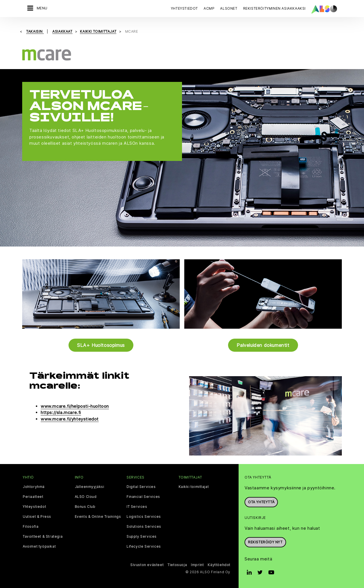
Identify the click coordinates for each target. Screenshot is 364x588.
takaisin (35, 31)
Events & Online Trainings (98, 517)
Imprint (197, 565)
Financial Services (143, 497)
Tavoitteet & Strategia (43, 537)
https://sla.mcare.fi (61, 412)
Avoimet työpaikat (39, 546)
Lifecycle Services (144, 546)
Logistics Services (144, 517)
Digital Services (141, 487)
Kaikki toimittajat (194, 487)
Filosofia (31, 527)
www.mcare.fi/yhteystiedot (70, 419)
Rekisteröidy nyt (265, 542)
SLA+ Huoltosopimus (101, 345)
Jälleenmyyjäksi (90, 487)
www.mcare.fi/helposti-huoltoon (75, 406)
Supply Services (142, 537)
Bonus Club (85, 507)
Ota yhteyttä (261, 502)
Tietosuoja (177, 565)
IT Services (137, 507)
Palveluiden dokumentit (263, 345)
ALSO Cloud (86, 497)
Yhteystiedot (184, 8)
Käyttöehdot (219, 565)
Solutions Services (144, 527)
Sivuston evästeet (147, 565)
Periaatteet (33, 497)
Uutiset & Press (37, 517)
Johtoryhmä (34, 487)
